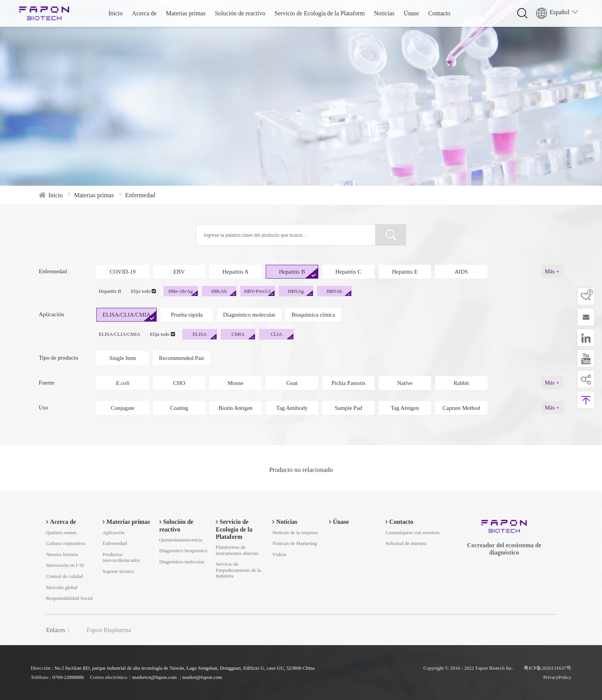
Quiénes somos (61, 532)
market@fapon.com (202, 677)
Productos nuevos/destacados (121, 557)
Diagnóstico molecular (182, 562)
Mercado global (62, 587)
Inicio (115, 13)
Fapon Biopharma (109, 630)
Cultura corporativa (65, 543)
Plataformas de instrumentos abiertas (237, 550)
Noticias (384, 13)
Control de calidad (64, 576)
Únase (411, 13)
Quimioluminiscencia (181, 540)
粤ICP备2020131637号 (547, 668)
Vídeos (279, 554)
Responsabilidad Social (69, 598)
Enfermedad (115, 543)
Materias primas (186, 13)
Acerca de (144, 13)
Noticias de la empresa (295, 532)
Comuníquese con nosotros (413, 532)
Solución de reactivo (240, 13)
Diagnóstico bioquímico (183, 551)
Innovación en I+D (65, 565)
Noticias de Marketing (294, 543)
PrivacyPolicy (557, 677)
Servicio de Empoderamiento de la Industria (238, 570)
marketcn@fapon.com (155, 677)
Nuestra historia (62, 554)
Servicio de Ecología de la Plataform (320, 13)
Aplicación (113, 532)
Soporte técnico (118, 571)
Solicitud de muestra (406, 543)
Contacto (439, 13)
